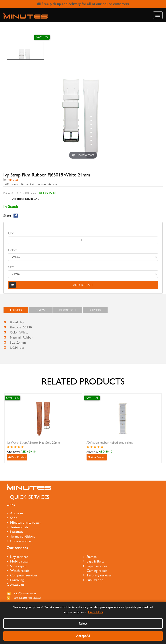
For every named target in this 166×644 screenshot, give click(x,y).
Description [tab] (67, 310)
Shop (12, 518)
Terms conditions (21, 536)
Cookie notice (19, 541)
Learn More (96, 612)
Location (15, 532)
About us (15, 513)
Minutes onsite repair (24, 522)
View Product (17, 457)
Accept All (83, 636)
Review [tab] (41, 310)
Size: (11, 267)
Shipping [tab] (95, 310)
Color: (12, 250)
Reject (83, 623)
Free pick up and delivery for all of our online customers (83, 4)
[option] (25, 51)
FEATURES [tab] (16, 310)
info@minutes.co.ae (21, 593)
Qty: (11, 233)
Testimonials (17, 527)
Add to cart (51, 285)
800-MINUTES (24, 598)
